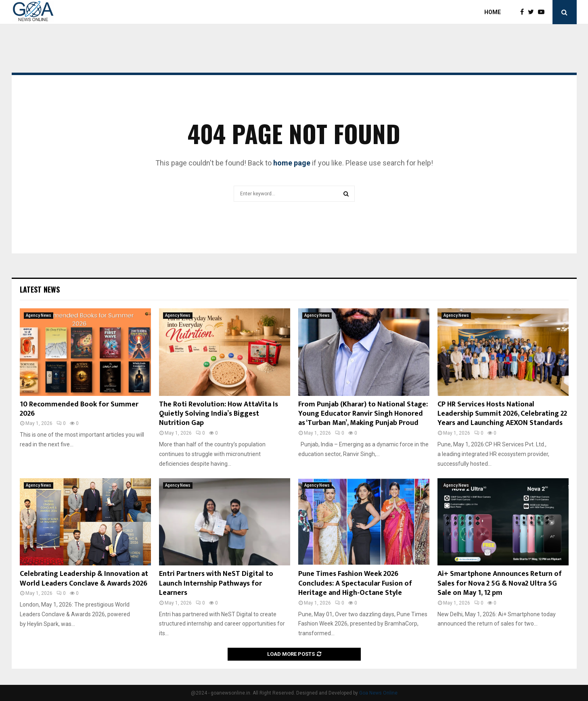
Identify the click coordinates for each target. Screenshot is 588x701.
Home (493, 12)
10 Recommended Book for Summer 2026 (79, 409)
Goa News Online (378, 693)
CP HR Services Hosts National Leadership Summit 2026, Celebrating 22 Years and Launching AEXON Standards (502, 414)
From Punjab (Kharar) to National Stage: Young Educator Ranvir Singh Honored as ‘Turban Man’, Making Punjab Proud (363, 414)
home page (292, 163)
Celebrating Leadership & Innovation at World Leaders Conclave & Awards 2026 (84, 579)
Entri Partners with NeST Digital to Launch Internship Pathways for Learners (216, 583)
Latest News (40, 289)
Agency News (39, 315)
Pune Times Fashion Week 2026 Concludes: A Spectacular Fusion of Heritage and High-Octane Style (355, 583)
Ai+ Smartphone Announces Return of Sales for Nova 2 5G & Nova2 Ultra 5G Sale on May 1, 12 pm (500, 583)
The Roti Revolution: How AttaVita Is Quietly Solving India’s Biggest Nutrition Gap (219, 414)
